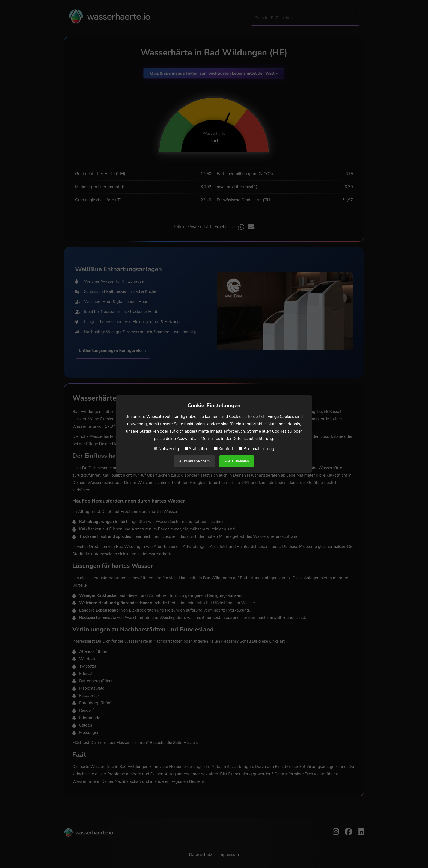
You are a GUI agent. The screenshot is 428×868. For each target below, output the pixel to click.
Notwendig (167, 449)
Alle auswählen (237, 461)
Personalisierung (256, 449)
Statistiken (197, 449)
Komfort (224, 449)
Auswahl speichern (194, 461)
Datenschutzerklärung (253, 439)
